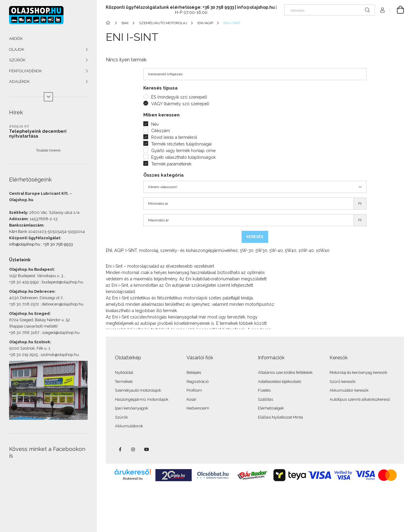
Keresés (255, 237)
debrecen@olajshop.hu (63, 304)
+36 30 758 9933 (58, 244)
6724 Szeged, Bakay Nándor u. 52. (40, 320)
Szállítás (265, 399)
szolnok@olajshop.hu (60, 355)
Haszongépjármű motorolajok (142, 399)
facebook (120, 449)
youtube (147, 449)
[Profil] (382, 10)
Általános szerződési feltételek (285, 372)
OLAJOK (17, 49)
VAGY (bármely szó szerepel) (180, 104)
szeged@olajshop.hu (61, 333)
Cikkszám (161, 131)
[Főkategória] (109, 23)
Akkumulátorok (129, 426)
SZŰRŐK (17, 60)
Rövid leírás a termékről (174, 137)
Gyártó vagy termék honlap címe (183, 151)
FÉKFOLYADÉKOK (25, 71)
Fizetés (264, 390)
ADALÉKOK (19, 82)
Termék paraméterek (171, 164)
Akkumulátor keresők (349, 390)
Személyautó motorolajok (138, 390)
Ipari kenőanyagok (132, 408)
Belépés (194, 372)
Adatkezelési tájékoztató (280, 382)
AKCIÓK (16, 39)
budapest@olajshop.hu (62, 282)
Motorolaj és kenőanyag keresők (358, 372)
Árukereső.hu (133, 478)
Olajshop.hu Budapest (31, 269)
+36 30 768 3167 (24, 333)
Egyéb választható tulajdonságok (183, 157)
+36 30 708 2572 (24, 304)
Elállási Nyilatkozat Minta (280, 417)
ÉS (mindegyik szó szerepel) (179, 97)
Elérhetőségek (271, 408)
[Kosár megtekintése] (397, 10)
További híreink (48, 150)
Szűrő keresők (343, 382)
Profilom (194, 390)
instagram (133, 449)
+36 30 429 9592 (24, 282)
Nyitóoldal (124, 372)
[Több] (48, 97)
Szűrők (121, 417)
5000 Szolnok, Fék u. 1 (30, 348)
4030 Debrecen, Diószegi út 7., (37, 298)
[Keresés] (330, 10)
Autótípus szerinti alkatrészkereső (360, 399)
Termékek (124, 382)
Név (155, 124)
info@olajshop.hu (25, 244)
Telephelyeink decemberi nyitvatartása (38, 134)
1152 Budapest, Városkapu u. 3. (37, 276)
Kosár (192, 399)
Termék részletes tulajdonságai (181, 144)
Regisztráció (198, 382)
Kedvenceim (198, 408)
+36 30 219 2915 (23, 355)
